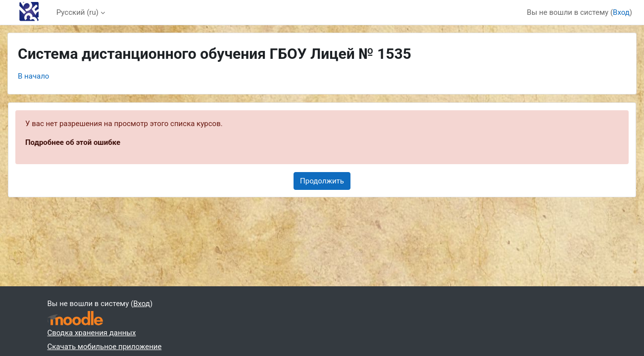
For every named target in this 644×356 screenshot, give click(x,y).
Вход (621, 12)
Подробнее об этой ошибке (73, 142)
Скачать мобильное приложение (105, 347)
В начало (33, 76)
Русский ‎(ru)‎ (77, 12)
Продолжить (322, 181)
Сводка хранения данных (92, 333)
